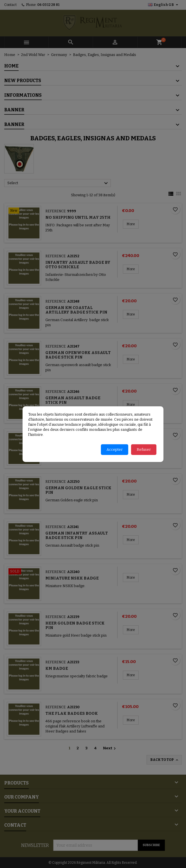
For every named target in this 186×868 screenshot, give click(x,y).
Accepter (115, 449)
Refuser (144, 449)
